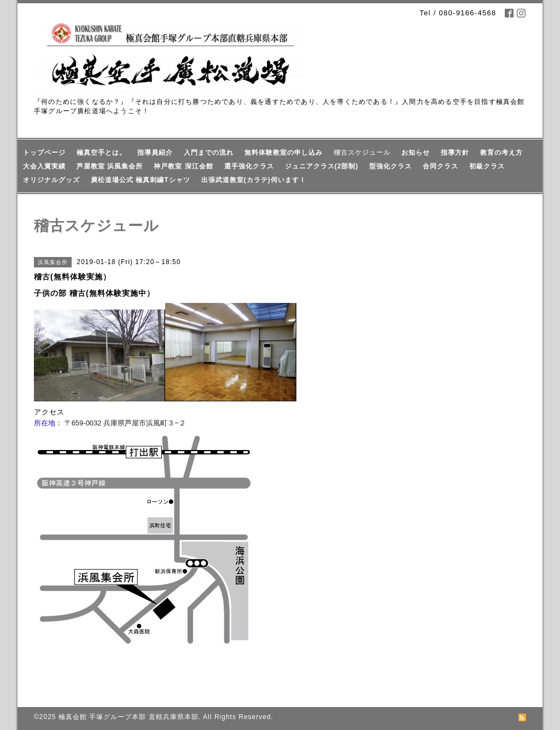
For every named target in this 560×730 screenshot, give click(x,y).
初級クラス (487, 166)
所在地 (45, 423)
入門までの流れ (209, 153)
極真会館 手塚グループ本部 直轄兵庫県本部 (129, 717)
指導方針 (455, 153)
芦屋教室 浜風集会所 (110, 166)
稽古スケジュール (362, 153)
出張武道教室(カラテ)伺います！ (254, 180)
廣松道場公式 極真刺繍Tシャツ (141, 180)
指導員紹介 (155, 153)
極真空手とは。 (101, 153)
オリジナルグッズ (51, 180)
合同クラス (441, 166)
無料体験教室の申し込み (284, 153)
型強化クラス (390, 166)
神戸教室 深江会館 (183, 166)
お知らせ (416, 153)
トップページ (44, 153)
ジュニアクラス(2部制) (322, 166)
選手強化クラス (249, 166)
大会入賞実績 (44, 166)
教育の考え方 (501, 153)
